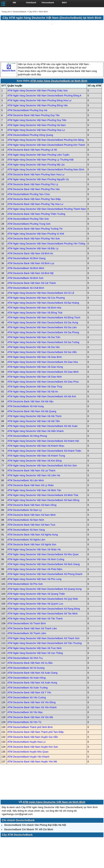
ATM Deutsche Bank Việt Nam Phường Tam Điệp (34, 173)
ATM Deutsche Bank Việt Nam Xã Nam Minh (32, 489)
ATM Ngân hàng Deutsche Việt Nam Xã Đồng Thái (35, 287)
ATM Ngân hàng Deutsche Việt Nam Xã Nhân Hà (34, 524)
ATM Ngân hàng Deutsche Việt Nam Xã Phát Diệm (35, 543)
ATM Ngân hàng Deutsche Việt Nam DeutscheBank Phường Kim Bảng (46, 114)
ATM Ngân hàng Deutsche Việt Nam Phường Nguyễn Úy (38, 154)
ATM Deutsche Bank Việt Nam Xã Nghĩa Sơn (32, 519)
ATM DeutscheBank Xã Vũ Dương (26, 642)
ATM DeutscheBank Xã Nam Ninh (26, 494)
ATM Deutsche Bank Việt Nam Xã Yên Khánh (32, 682)
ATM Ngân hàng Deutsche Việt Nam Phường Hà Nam (37, 99)
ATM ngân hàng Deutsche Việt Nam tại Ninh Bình (54, 776)
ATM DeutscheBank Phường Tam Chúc (29, 168)
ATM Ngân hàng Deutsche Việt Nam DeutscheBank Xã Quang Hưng (45, 563)
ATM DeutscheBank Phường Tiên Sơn (28, 193)
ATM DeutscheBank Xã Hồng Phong (27, 410)
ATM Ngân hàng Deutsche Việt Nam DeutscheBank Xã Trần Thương (45, 618)
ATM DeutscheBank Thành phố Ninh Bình (30, 701)
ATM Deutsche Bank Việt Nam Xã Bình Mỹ (30, 247)
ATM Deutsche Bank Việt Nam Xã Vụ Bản (30, 637)
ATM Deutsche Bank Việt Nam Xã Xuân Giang (32, 647)
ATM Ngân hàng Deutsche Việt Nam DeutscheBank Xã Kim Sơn (42, 440)
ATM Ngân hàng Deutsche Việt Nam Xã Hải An (33, 366)
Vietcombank (48, 3)
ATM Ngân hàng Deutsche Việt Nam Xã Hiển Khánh (36, 405)
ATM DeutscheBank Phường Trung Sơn (29, 198)
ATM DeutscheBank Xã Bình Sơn (25, 252)
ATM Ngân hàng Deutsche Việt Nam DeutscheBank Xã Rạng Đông (44, 583)
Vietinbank (31, 3)
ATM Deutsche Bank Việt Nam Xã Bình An (30, 228)
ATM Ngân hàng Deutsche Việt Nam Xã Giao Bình (35, 331)
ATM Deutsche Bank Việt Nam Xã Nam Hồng (32, 479)
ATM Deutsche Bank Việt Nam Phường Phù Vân (34, 164)
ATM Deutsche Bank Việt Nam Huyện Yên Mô (32, 736)
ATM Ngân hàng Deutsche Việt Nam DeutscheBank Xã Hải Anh (42, 371)
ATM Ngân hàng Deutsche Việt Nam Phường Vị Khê (36, 208)
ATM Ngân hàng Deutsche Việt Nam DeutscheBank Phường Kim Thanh (46, 119)
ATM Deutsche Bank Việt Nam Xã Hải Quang (32, 386)
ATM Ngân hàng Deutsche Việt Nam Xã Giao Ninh (35, 351)
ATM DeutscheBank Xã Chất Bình (26, 262)
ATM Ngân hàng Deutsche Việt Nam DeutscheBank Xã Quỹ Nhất (43, 573)
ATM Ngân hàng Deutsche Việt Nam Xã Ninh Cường (36, 534)
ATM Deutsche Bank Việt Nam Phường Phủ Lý (33, 159)
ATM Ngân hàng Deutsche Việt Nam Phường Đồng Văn (38, 80)
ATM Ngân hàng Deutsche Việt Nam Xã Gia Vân (34, 321)
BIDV (64, 3)
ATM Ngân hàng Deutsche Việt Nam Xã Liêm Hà (34, 450)
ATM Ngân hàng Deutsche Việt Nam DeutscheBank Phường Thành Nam (47, 183)
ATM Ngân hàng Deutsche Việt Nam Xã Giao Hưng (35, 341)
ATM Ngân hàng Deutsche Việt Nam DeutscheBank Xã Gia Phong (43, 307)
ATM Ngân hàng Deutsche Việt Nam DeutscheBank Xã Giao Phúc (43, 356)
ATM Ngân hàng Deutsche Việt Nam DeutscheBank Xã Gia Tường (43, 316)
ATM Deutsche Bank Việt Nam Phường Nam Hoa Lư (36, 149)
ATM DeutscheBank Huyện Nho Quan (28, 726)
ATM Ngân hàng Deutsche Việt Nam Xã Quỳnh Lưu (35, 578)
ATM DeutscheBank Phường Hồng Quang (30, 109)
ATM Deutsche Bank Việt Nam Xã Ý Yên (29, 667)
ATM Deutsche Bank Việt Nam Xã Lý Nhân (31, 460)
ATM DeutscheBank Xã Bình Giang (26, 233)
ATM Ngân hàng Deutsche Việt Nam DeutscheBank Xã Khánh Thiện (44, 425)
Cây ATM (32, 12)
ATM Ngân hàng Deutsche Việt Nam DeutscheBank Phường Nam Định (46, 144)
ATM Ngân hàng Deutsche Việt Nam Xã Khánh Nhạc (36, 420)
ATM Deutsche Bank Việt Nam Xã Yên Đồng (31, 677)
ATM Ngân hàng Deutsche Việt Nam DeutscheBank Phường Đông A (44, 70)
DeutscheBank (19, 12)
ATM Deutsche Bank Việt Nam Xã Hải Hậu (30, 376)
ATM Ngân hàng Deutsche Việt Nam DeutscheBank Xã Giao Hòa (43, 336)
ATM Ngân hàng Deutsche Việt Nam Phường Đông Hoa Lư (39, 75)
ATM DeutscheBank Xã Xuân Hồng (27, 652)
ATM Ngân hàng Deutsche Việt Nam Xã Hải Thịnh (34, 391)
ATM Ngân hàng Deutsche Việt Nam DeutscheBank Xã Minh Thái (43, 469)
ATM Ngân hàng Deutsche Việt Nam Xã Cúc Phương (36, 272)
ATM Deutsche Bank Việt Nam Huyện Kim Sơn (33, 721)
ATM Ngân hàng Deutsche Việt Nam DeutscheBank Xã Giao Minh (43, 346)
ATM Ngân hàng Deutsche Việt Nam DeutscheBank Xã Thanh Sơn (43, 613)
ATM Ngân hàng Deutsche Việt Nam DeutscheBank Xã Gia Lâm (42, 302)
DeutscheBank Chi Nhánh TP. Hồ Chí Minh (29, 804)
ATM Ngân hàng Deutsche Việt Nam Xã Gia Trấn (34, 312)
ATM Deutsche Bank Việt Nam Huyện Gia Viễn (33, 711)
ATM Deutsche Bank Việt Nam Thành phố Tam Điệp (36, 706)
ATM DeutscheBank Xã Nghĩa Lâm (26, 514)
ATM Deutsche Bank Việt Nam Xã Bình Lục (31, 238)
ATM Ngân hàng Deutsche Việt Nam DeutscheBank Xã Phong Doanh (45, 548)
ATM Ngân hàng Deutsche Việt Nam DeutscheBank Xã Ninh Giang (44, 539)
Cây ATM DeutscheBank (17, 809)
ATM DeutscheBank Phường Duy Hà (27, 85)
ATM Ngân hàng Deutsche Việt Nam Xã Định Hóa (34, 282)
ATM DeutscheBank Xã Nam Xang (26, 504)
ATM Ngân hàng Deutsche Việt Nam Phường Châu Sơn (38, 65)
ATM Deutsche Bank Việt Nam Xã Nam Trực (31, 499)
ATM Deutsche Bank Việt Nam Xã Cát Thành (32, 257)
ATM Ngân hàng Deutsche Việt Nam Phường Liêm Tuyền (38, 129)
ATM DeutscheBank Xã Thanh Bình (27, 598)
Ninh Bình (43, 12)
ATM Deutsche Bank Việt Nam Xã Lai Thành (31, 445)
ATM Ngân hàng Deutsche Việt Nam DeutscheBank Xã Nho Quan (43, 529)
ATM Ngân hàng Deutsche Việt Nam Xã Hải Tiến (34, 395)
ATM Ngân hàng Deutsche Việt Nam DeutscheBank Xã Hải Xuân (43, 400)
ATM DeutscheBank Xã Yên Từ (24, 696)
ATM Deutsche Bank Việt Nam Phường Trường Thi (35, 203)
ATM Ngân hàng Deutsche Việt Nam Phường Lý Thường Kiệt (40, 134)
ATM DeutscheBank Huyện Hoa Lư (26, 716)
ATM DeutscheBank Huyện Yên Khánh (28, 731)
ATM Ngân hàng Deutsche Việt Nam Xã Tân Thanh (35, 593)
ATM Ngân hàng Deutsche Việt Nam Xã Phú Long (34, 553)
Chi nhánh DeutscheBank (18, 794)
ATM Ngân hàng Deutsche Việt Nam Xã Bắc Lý (33, 223)
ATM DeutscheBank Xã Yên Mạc (25, 687)
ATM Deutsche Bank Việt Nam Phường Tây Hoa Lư (35, 178)
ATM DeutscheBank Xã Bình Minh (26, 243)
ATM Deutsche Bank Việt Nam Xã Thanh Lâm (32, 603)
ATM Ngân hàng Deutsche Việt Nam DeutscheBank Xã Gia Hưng (43, 297)
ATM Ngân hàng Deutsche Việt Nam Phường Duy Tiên (37, 94)
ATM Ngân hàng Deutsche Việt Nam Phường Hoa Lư (36, 104)
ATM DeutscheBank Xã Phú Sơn (25, 558)
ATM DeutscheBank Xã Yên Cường (27, 672)
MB (14, 3)
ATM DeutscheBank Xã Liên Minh (26, 455)
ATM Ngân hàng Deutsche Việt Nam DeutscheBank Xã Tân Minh (43, 588)
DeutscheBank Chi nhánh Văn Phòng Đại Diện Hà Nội (35, 799)
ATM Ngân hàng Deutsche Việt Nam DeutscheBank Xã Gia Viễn (42, 326)
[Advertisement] (52, 28)
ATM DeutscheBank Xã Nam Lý (25, 484)
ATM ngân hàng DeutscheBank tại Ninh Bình (59, 55)
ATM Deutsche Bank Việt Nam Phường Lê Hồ (32, 124)
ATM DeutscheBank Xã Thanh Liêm (27, 608)
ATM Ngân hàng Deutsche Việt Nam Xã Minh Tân (34, 464)
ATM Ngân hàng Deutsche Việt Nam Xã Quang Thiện (36, 568)
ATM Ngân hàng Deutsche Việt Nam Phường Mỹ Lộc (36, 139)
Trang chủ (6, 12)
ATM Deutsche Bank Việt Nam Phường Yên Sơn (34, 213)
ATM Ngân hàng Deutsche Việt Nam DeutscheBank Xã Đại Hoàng (43, 277)
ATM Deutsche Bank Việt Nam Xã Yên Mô (30, 691)
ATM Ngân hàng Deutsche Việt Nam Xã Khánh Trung (36, 430)
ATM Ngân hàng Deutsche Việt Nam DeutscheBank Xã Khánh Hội (43, 415)
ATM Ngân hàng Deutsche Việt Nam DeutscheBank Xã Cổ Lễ (41, 267)
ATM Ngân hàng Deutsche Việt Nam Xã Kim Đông (35, 435)
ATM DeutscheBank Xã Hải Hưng (26, 381)
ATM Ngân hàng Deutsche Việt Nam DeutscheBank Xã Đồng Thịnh (44, 292)
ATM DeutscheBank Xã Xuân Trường (28, 662)
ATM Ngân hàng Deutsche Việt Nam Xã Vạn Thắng (35, 627)
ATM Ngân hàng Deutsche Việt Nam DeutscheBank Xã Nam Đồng (43, 474)
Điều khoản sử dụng (72, 857)
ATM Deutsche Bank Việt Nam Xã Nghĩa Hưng (33, 509)
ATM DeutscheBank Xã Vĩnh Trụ (25, 632)
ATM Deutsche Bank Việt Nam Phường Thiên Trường (36, 188)
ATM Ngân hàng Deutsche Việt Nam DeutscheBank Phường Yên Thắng (46, 218)
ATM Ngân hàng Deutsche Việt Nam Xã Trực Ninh (35, 622)
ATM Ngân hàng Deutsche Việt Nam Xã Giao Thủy (35, 361)
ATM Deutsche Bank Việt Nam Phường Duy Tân (34, 89)
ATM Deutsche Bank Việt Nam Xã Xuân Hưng (32, 657)
